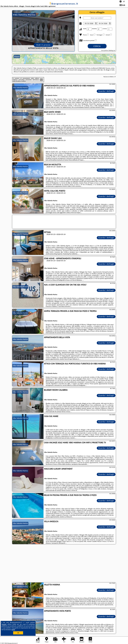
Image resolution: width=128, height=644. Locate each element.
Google (4, 624)
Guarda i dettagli (106, 91)
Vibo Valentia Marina (20, 88)
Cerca (97, 46)
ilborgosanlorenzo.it (64, 4)
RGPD (13, 630)
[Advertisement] (64, 564)
